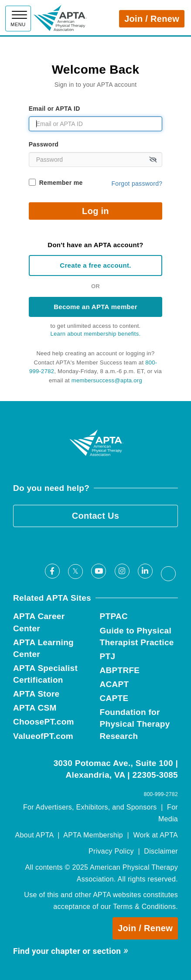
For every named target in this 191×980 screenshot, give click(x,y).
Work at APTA (155, 835)
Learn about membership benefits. (96, 334)
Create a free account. (95, 265)
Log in (95, 211)
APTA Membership (93, 835)
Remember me (61, 183)
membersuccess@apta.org (107, 380)
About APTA (34, 835)
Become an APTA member (95, 307)
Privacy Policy (111, 851)
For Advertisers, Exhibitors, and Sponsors (90, 807)
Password (44, 144)
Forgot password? (137, 184)
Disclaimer (161, 851)
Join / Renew (152, 19)
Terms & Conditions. (145, 907)
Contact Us (96, 516)
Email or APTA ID (55, 109)
